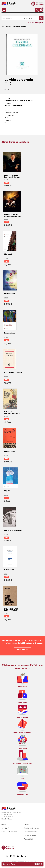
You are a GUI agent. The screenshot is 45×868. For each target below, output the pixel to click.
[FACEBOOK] (3, 856)
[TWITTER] (7, 856)
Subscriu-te (22, 650)
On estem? (5, 828)
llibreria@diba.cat (7, 819)
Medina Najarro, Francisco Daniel (17, 100)
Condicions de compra (31, 828)
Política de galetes (30, 835)
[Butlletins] (22, 856)
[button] (41, 10)
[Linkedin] (18, 856)
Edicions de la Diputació (9, 832)
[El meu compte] (37, 10)
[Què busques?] (12, 18)
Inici (3, 27)
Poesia (7, 90)
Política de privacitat (31, 832)
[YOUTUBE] (11, 856)
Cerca (36, 23)
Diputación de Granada (13, 105)
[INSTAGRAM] (14, 856)
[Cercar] (41, 18)
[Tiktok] (26, 856)
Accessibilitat (28, 839)
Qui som (4, 825)
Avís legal (27, 825)
